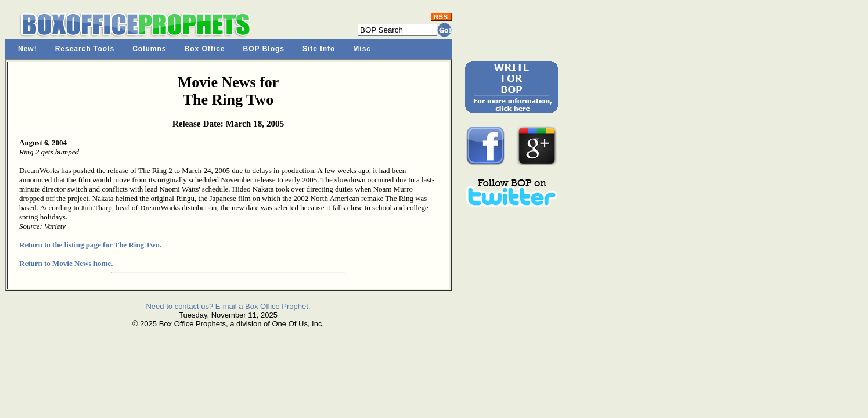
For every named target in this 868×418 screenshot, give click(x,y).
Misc (362, 49)
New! (28, 49)
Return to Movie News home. (66, 263)
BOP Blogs (264, 49)
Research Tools (85, 49)
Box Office (205, 49)
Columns (149, 49)
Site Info (319, 49)
